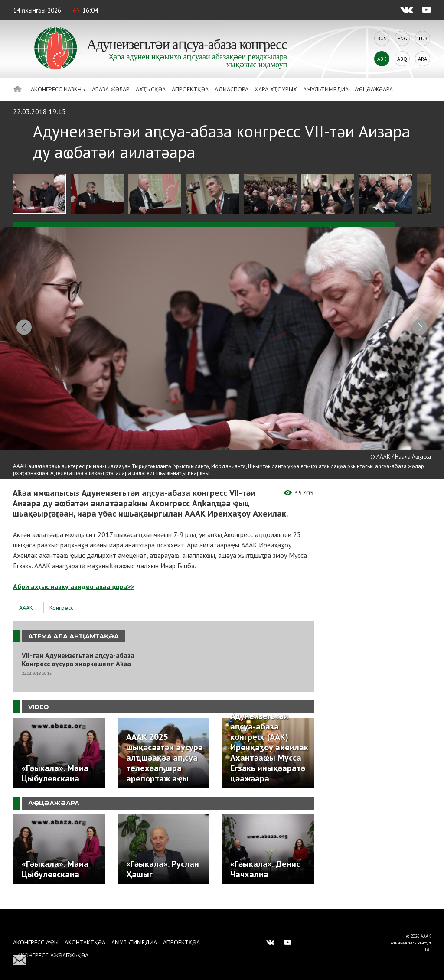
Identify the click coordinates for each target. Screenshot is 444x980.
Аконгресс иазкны (58, 89)
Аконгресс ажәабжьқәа (53, 955)
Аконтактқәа (85, 942)
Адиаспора (232, 89)
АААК (26, 615)
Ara (423, 59)
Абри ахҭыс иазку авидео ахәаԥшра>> (73, 594)
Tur (423, 38)
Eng (402, 38)
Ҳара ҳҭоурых (276, 89)
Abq (402, 59)
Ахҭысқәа (151, 89)
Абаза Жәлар (111, 89)
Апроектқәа (190, 89)
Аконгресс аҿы (36, 942)
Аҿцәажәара (374, 89)
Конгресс (61, 615)
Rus (382, 38)
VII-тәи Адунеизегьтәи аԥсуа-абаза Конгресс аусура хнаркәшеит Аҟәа (78, 668)
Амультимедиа (326, 89)
